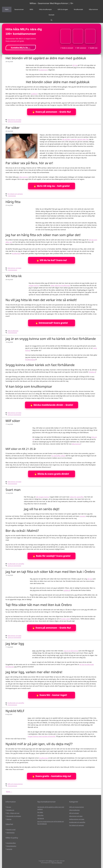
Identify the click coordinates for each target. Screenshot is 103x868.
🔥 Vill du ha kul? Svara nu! (51, 260)
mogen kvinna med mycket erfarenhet (42, 736)
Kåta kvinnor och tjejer (15, 120)
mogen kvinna (34, 285)
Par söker (13, 128)
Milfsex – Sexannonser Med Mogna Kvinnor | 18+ (52, 3)
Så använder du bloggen (14, 816)
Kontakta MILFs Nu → (21, 47)
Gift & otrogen (63, 9)
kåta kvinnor (24, 177)
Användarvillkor (11, 843)
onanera (83, 516)
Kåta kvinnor (93, 9)
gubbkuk (34, 94)
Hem (7, 9)
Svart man (13, 490)
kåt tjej (75, 65)
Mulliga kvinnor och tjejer (77, 819)
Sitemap (9, 819)
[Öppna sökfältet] (51, 20)
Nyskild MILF (15, 711)
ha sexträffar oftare (58, 456)
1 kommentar (12, 196)
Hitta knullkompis (45, 9)
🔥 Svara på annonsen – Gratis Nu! (51, 112)
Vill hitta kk (14, 276)
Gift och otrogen (74, 813)
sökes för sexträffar (77, 497)
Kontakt (51, 15)
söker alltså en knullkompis (60, 285)
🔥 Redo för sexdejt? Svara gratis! (51, 556)
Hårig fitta (13, 202)
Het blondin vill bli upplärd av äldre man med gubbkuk (46, 58)
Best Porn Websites (57, 863)
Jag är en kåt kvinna (71, 651)
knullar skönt (66, 619)
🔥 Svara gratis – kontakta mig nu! (51, 776)
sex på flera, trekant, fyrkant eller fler (75, 139)
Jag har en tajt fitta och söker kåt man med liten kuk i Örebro (50, 572)
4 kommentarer (12, 484)
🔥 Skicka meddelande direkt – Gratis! (51, 405)
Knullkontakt (78, 9)
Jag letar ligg (15, 644)
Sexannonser (19, 9)
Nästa (9, 792)
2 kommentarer (12, 270)
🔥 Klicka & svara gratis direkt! (51, 474)
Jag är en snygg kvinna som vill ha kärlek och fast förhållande (51, 339)
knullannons (43, 70)
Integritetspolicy (11, 846)
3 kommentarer (12, 705)
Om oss (9, 807)
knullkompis (16, 253)
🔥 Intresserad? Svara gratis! (52, 323)
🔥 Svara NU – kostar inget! (52, 695)
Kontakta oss (10, 810)
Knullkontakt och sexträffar (16, 564)
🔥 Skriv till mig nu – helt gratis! (51, 186)
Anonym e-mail (11, 830)
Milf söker (13, 421)
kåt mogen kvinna (42, 497)
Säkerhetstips (10, 833)
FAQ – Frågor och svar (13, 813)
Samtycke (9, 849)
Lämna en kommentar (14, 122)
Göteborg (92, 372)
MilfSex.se (51, 861)
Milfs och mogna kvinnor (15, 784)
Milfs (31, 9)
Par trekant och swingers (15, 194)
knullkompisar (30, 360)
